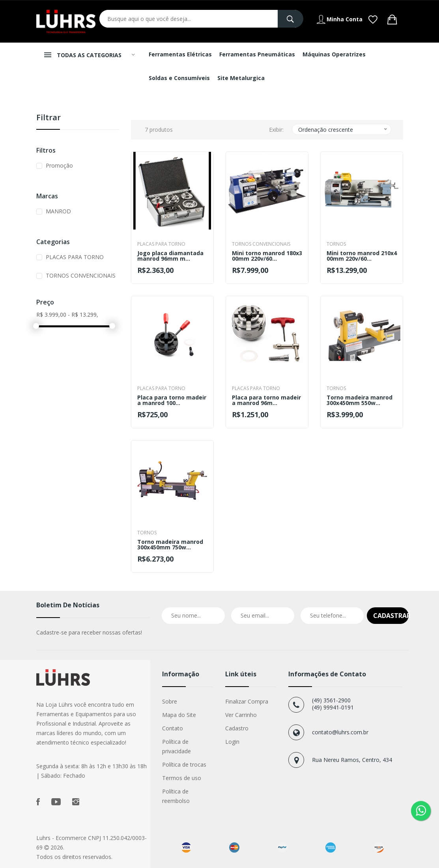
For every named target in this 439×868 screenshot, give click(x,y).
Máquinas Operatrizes (334, 54)
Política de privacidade (177, 746)
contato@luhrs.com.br (340, 732)
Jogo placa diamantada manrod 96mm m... (170, 256)
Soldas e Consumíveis (179, 78)
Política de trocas (184, 764)
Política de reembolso (176, 796)
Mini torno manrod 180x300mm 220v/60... (267, 256)
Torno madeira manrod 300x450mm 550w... (360, 400)
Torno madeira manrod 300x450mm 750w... (170, 545)
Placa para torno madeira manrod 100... (172, 400)
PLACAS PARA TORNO (75, 257)
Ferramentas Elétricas (180, 54)
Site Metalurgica (241, 78)
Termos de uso (182, 778)
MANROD (58, 211)
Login (232, 742)
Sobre (170, 701)
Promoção (59, 165)
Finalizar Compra (247, 701)
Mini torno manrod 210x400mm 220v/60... (362, 256)
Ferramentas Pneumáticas (257, 54)
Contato (173, 728)
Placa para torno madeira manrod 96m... (266, 400)
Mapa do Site (179, 715)
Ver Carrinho (241, 715)
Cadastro (237, 728)
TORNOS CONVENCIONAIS (81, 275)
